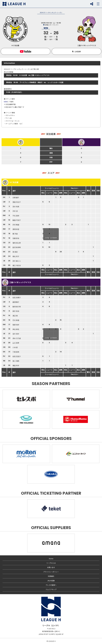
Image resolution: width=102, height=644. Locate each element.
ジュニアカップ (51, 589)
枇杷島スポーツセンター (52, 25)
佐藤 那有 (16, 238)
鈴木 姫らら (17, 261)
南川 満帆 (16, 361)
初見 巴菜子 (17, 356)
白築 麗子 (16, 197)
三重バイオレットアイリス (16, 282)
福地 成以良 (17, 243)
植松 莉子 (16, 256)
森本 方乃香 (17, 338)
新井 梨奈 (16, 311)
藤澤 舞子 (16, 302)
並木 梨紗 (16, 334)
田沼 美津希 (17, 247)
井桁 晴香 (16, 225)
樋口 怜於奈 (17, 265)
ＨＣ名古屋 (10, 182)
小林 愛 (15, 347)
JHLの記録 (51, 581)
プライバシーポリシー (51, 572)
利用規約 (51, 576)
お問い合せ (51, 567)
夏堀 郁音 (16, 229)
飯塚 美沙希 (17, 307)
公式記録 (78, 51)
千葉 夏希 (16, 352)
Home (51, 559)
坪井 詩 (15, 211)
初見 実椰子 (17, 297)
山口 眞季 (16, 343)
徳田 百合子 (17, 202)
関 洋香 (15, 234)
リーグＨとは (51, 563)
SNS (92, 4)
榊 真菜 (15, 252)
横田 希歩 (16, 365)
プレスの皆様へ (51, 585)
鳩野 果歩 (16, 325)
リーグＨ (14, 4)
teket (6, 102)
